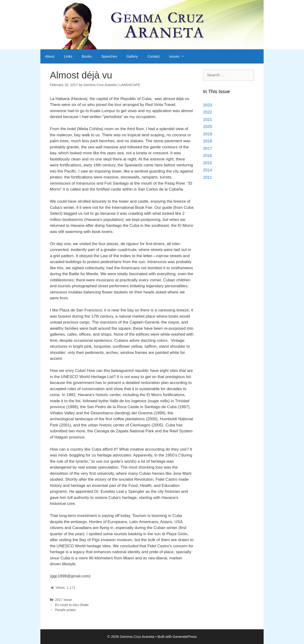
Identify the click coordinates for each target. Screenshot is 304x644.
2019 (208, 134)
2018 (208, 141)
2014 (208, 170)
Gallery (132, 56)
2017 (208, 148)
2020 (208, 127)
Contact (153, 56)
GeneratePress (185, 637)
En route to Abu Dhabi (72, 605)
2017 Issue (64, 600)
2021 (208, 120)
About (50, 56)
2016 (208, 156)
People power (66, 610)
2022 (208, 112)
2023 (208, 105)
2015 (208, 163)
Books (87, 56)
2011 (208, 177)
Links (68, 56)
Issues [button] (179, 56)
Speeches (109, 56)
